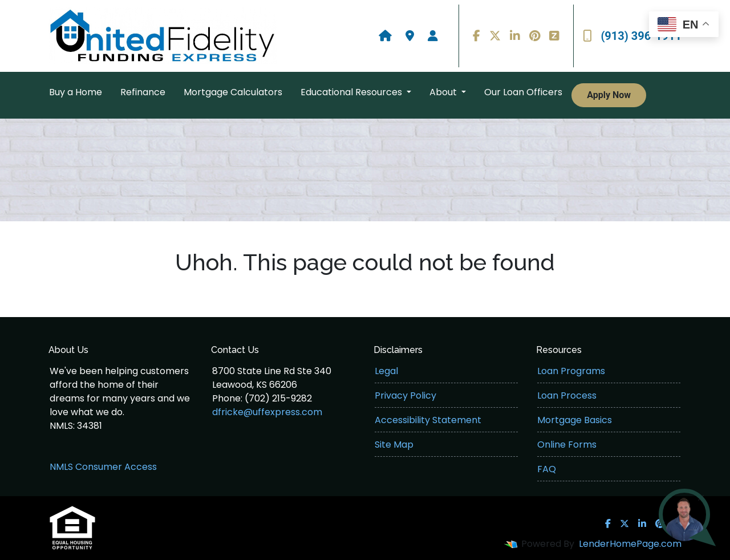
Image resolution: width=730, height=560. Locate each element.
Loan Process (567, 395)
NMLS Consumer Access (103, 467)
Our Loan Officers (523, 92)
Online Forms (567, 445)
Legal (386, 371)
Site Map (394, 445)
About (444, 92)
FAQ (547, 469)
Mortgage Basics (575, 420)
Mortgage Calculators (233, 92)
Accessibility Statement (428, 420)
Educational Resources (352, 92)
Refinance (143, 92)
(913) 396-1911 (632, 36)
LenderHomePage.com (630, 544)
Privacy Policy (405, 395)
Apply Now (609, 95)
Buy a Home (76, 92)
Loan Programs (571, 371)
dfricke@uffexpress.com (267, 412)
